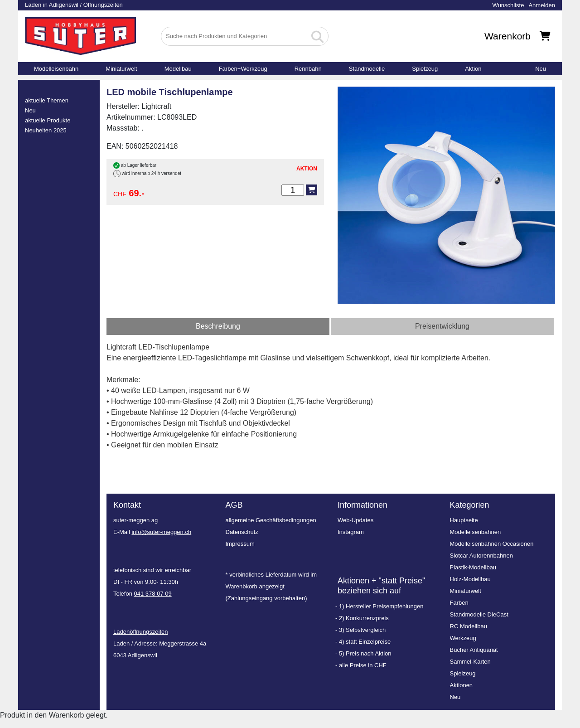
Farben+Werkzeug (243, 69)
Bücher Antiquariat (474, 650)
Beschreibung (218, 326)
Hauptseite (464, 520)
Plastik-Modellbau (473, 567)
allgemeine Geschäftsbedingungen (271, 520)
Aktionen (462, 685)
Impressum (240, 544)
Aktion (473, 69)
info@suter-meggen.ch (161, 532)
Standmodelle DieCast (479, 614)
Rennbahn (308, 69)
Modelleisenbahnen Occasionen (492, 544)
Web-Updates (355, 520)
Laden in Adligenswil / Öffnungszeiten (74, 5)
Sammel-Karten (470, 662)
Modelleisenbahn (56, 69)
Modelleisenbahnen (476, 532)
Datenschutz (242, 532)
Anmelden (542, 5)
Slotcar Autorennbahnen (482, 556)
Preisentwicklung (442, 326)
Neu (541, 69)
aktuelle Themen (47, 100)
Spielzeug (425, 69)
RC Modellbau (469, 626)
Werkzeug (463, 638)
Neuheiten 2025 (46, 130)
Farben (459, 603)
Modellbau (178, 69)
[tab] (218, 327)
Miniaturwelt (121, 69)
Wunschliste (508, 5)
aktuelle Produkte (48, 120)
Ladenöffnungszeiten (140, 632)
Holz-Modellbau (470, 579)
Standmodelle (367, 69)
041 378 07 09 (153, 594)
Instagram (351, 532)
